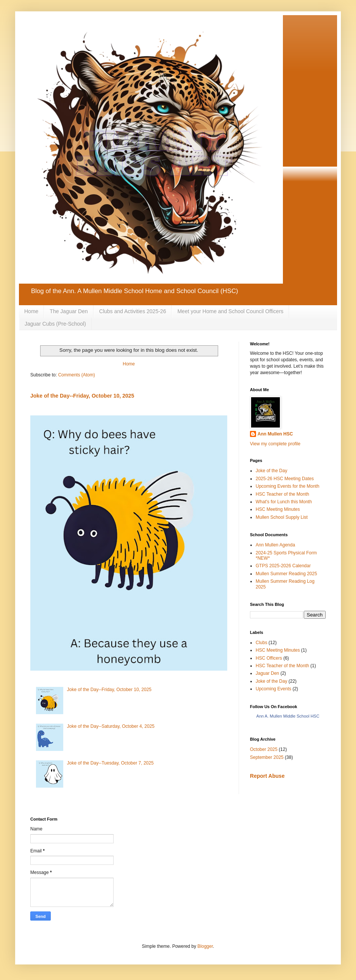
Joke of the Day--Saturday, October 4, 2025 (111, 726)
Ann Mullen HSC (275, 434)
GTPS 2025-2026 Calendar (283, 566)
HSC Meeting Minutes (278, 509)
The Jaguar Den (69, 311)
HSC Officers (269, 658)
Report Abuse (267, 776)
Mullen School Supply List (282, 517)
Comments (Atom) (76, 375)
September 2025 (267, 757)
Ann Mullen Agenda (275, 545)
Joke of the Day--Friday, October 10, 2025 (82, 396)
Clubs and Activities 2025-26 (133, 311)
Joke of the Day (271, 471)
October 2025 (264, 749)
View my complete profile (275, 444)
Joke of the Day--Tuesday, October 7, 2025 (110, 763)
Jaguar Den (267, 673)
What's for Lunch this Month (284, 502)
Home (31, 311)
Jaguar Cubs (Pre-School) (55, 324)
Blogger (205, 946)
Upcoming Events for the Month (287, 486)
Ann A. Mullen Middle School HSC (288, 716)
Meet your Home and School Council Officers (230, 311)
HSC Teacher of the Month (282, 494)
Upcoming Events (273, 689)
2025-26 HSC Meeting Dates (285, 479)
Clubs (262, 643)
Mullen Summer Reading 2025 (286, 574)
